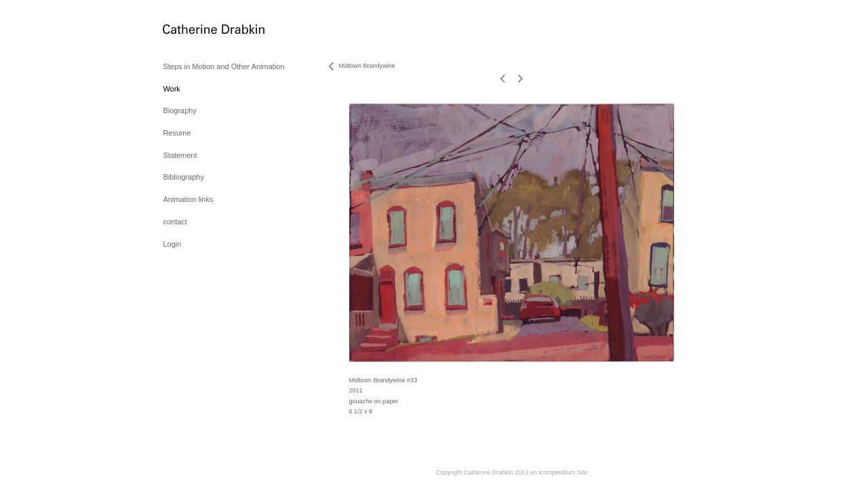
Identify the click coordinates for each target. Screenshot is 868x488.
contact (175, 222)
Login (172, 244)
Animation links (188, 199)
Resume (177, 133)
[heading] (197, 30)
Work (171, 89)
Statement (180, 155)
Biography (180, 110)
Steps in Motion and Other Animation (223, 66)
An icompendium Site (558, 472)
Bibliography (183, 177)
